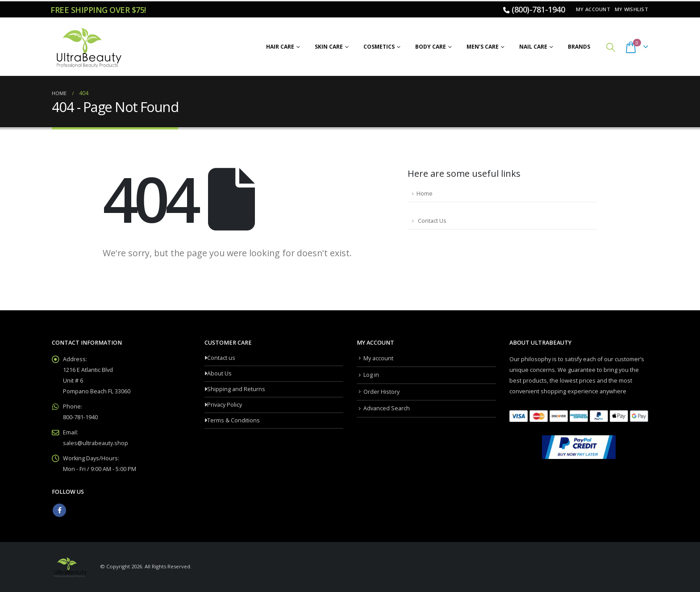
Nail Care (533, 47)
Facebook (59, 510)
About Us (219, 373)
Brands (579, 47)
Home (425, 194)
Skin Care (329, 47)
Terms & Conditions (233, 420)
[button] (611, 47)
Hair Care (280, 47)
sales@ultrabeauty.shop (96, 443)
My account (593, 9)
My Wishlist (631, 9)
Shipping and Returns (236, 389)
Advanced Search (387, 408)
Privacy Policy (225, 405)
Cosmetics (379, 47)
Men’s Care (483, 47)
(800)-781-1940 (538, 9)
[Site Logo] (87, 47)
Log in (371, 375)
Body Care (431, 47)
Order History (381, 392)
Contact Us (431, 221)
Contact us (221, 358)
